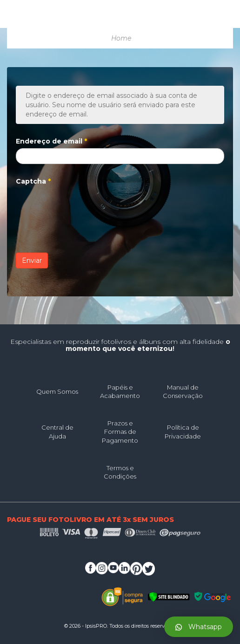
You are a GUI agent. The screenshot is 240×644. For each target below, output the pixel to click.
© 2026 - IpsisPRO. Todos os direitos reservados (120, 626)
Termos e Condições (120, 472)
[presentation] (87, 206)
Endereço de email (51, 141)
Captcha (33, 181)
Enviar (32, 260)
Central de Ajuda (57, 432)
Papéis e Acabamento (120, 392)
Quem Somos (57, 391)
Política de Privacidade (183, 432)
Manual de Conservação (183, 392)
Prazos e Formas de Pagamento (120, 432)
